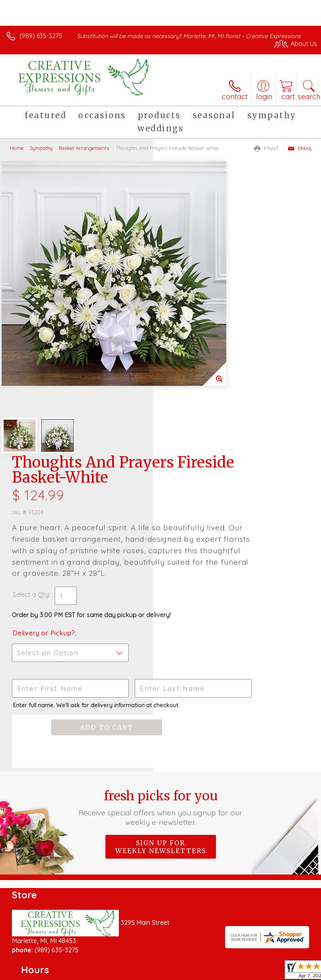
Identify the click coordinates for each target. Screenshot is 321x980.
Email (300, 148)
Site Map (182, 969)
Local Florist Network (133, 969)
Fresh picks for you (160, 578)
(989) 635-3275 (41, 36)
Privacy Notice (76, 969)
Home (17, 148)
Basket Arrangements (84, 148)
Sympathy (41, 148)
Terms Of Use (30, 969)
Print (267, 148)
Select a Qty (184, 350)
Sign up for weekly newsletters (161, 617)
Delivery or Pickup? (197, 396)
